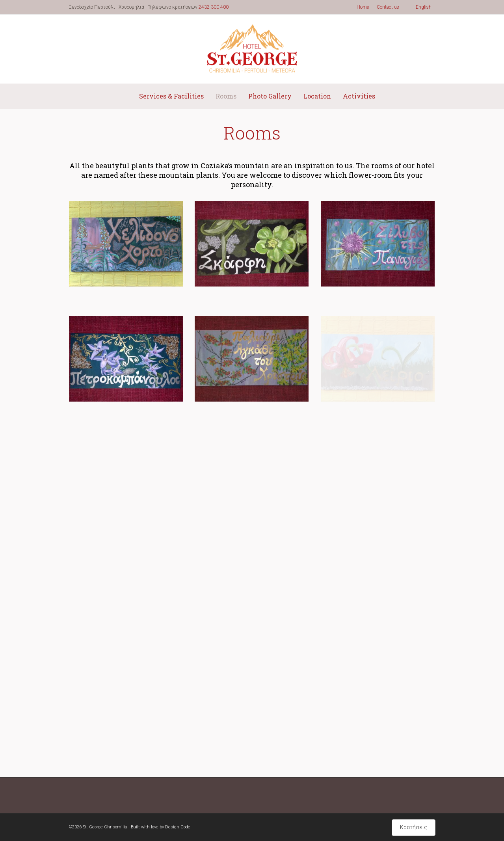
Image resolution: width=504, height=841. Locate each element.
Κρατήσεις (414, 827)
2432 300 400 (214, 7)
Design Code (178, 827)
